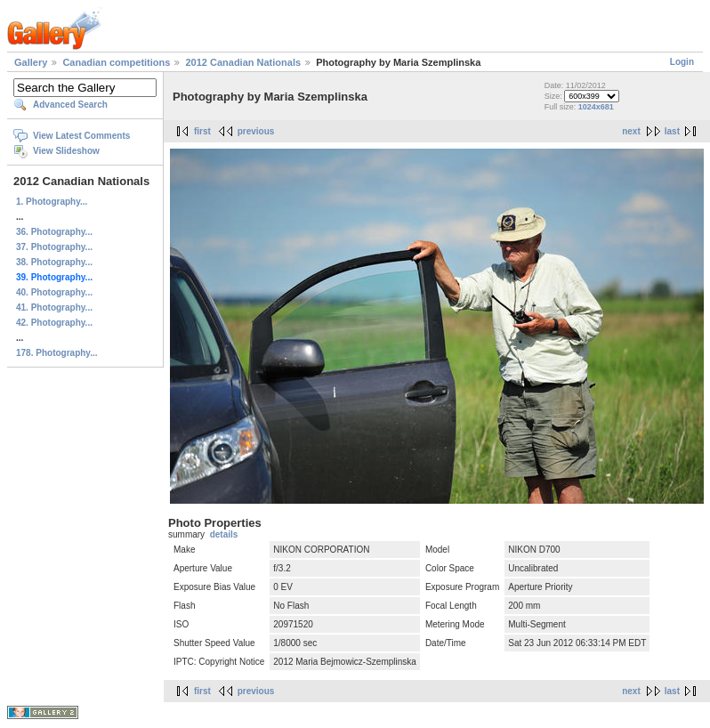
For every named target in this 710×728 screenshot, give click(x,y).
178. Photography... (57, 353)
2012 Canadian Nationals (243, 62)
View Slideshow (66, 151)
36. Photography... (54, 232)
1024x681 (596, 107)
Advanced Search (70, 105)
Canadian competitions (116, 62)
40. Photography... (54, 292)
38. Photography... (54, 262)
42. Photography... (54, 323)
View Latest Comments (81, 136)
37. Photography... (54, 247)
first (202, 131)
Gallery (31, 62)
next (631, 131)
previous (256, 131)
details (224, 534)
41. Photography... (54, 307)
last (672, 131)
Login (682, 62)
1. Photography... (52, 202)
